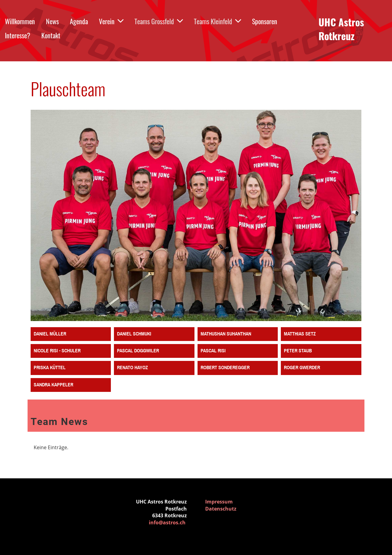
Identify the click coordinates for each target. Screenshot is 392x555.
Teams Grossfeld (159, 21)
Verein (111, 21)
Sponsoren (265, 21)
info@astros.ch (167, 522)
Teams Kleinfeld (217, 21)
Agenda (79, 21)
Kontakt (51, 35)
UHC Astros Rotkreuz (341, 29)
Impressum (219, 502)
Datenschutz (221, 509)
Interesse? (18, 35)
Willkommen (20, 21)
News (52, 21)
